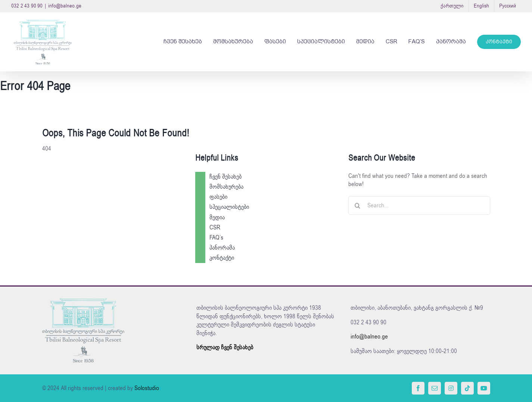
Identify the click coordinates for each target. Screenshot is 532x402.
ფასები (218, 197)
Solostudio (147, 388)
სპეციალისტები (229, 207)
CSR (215, 228)
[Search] (358, 205)
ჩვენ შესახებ (225, 177)
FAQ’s (216, 238)
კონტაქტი (222, 258)
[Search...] (419, 205)
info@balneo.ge (65, 6)
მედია (217, 217)
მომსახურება (226, 187)
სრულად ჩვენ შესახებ (225, 347)
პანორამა (222, 248)
